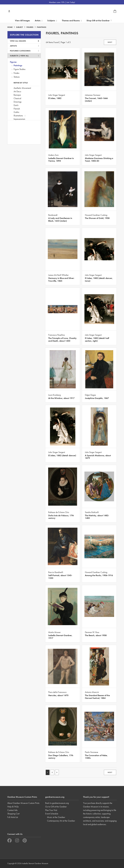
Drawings (18, 102)
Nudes (16, 73)
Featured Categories (24, 51)
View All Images (22, 20)
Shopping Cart (13, 814)
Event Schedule (52, 814)
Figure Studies (19, 69)
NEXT (110, 42)
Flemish (17, 109)
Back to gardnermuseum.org (57, 803)
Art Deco (17, 91)
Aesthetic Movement (22, 88)
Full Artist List (13, 817)
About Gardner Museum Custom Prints (23, 803)
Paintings (18, 65)
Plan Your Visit (51, 810)
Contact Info (12, 810)
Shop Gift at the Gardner (99, 20)
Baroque (17, 95)
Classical (17, 98)
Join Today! (71, 2)
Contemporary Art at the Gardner (61, 821)
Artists (24, 46)
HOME (10, 27)
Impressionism (19, 119)
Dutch (16, 105)
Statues (17, 77)
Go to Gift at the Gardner (56, 807)
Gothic (16, 112)
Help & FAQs (13, 807)
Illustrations (18, 116)
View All (25, 56)
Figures (13, 62)
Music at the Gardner (56, 817)
